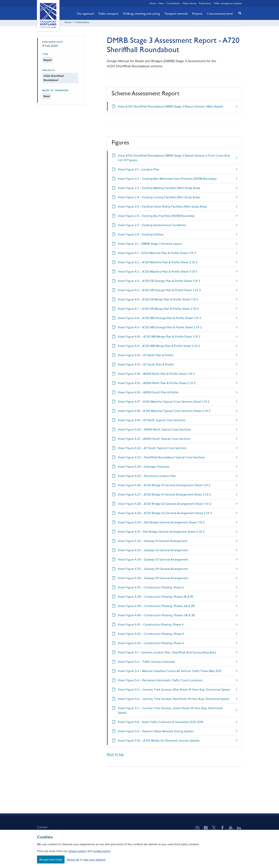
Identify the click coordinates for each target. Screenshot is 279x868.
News (161, 3)
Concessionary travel (220, 13)
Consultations (173, 3)
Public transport (108, 13)
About (153, 3)
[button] (239, 13)
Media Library (190, 3)
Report (48, 61)
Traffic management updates (228, 3)
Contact (42, 828)
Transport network (176, 13)
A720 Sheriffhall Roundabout (54, 79)
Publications (205, 3)
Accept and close (51, 859)
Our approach (86, 13)
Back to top (115, 756)
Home (68, 24)
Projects (197, 13)
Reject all (73, 859)
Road (47, 98)
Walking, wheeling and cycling (141, 13)
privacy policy (77, 851)
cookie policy (102, 851)
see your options (94, 859)
